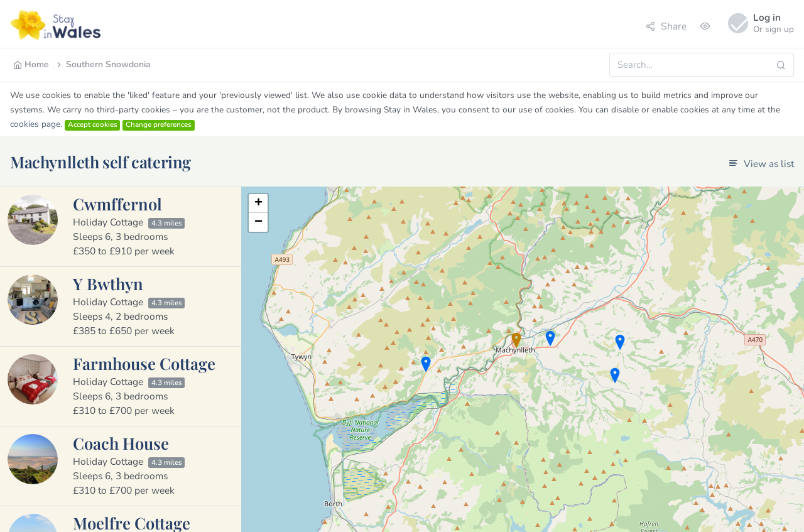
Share (666, 26)
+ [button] (258, 204)
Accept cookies (93, 125)
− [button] (258, 222)
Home (31, 64)
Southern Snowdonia (103, 64)
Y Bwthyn (108, 283)
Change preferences (159, 125)
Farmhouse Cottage (144, 363)
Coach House (121, 443)
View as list (761, 164)
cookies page (35, 124)
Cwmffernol (117, 204)
